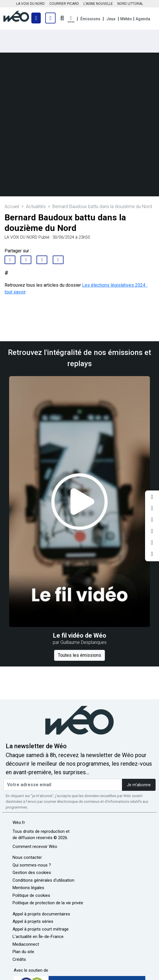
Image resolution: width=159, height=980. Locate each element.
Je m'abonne (139, 785)
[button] (71, 20)
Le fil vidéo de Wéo (80, 635)
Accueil (12, 206)
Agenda (143, 19)
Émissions (90, 19)
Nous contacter (27, 857)
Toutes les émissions (79, 655)
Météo (126, 19)
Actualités (36, 206)
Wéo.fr (19, 823)
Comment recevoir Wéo (35, 847)
